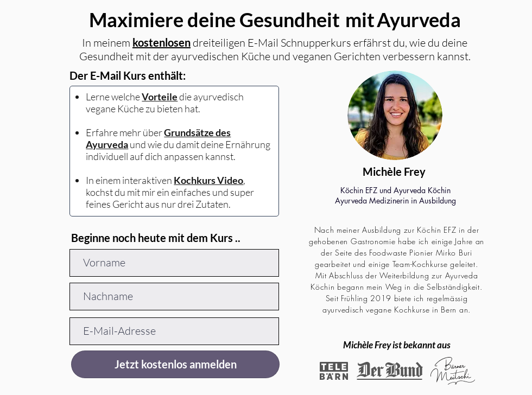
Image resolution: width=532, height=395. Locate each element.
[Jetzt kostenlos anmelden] (175, 364)
